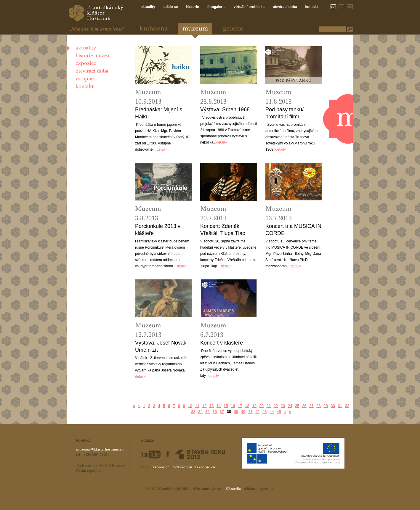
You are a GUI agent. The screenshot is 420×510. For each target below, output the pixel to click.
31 (340, 406)
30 (333, 406)
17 (240, 406)
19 (254, 406)
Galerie (233, 29)
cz (333, 7)
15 (226, 406)
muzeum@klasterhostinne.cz (100, 450)
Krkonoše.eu (205, 467)
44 (272, 412)
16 (233, 406)
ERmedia (233, 489)
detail (161, 149)
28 (318, 406)
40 (243, 412)
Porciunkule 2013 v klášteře (158, 230)
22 (276, 406)
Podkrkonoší (182, 467)
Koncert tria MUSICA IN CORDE (293, 230)
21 (269, 406)
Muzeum (195, 29)
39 (236, 412)
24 (290, 406)
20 (262, 406)
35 (207, 412)
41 (250, 412)
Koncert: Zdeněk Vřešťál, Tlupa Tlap (223, 230)
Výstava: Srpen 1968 (225, 110)
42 (257, 412)
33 (193, 412)
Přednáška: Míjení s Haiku (159, 113)
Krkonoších (160, 467)
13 (211, 406)
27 (311, 406)
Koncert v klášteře (222, 343)
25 (297, 406)
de (350, 7)
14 (219, 406)
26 (304, 406)
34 (200, 412)
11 (197, 406)
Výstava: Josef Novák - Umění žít (162, 346)
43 (264, 412)
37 (222, 412)
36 (214, 412)
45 (279, 412)
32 (347, 406)
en (341, 7)
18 (247, 406)
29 (326, 406)
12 (204, 406)
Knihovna (154, 29)
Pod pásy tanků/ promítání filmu (284, 113)
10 (190, 406)
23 (283, 406)
